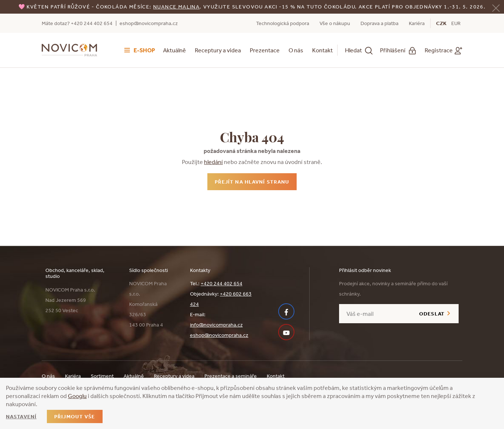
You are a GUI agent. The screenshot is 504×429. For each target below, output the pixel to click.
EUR (456, 23)
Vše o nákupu (335, 23)
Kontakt (322, 50)
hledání (213, 162)
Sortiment (102, 376)
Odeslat (432, 314)
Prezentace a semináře (231, 376)
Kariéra (417, 23)
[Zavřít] (496, 7)
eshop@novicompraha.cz (149, 23)
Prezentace (265, 50)
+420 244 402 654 (222, 283)
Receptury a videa (218, 50)
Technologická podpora (283, 23)
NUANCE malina (176, 7)
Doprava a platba (379, 23)
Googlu (77, 396)
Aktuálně (175, 50)
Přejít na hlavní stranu (252, 182)
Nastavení (21, 416)
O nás (296, 50)
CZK (441, 23)
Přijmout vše (75, 416)
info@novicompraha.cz (216, 325)
